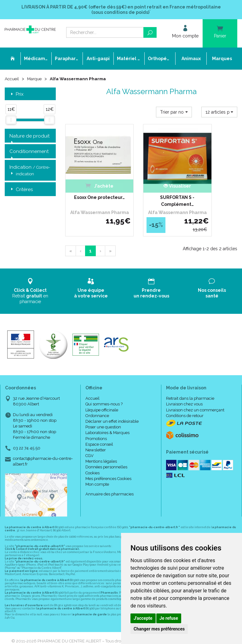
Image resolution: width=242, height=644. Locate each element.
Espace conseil (99, 432)
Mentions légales (101, 449)
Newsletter (96, 438)
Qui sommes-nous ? (104, 392)
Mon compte (97, 472)
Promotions (96, 426)
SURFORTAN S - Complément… (151, 184)
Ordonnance (97, 403)
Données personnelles (106, 455)
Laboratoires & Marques (107, 421)
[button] (174, 113)
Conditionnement (29, 152)
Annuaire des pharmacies (109, 482)
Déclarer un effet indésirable (112, 409)
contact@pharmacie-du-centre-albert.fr (43, 449)
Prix (17, 95)
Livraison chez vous (184, 392)
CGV (89, 443)
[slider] (11, 121)
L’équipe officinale (102, 398)
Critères (21, 190)
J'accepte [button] (143, 618)
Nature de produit (29, 137)
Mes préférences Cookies (108, 466)
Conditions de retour (185, 403)
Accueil (12, 79)
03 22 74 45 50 (27, 436)
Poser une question (103, 415)
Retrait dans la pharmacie (190, 386)
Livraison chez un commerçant (195, 398)
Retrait (30, 279)
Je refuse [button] (169, 618)
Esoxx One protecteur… (91, 184)
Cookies (92, 461)
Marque (36, 79)
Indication (30, 172)
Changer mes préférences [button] (159, 629)
